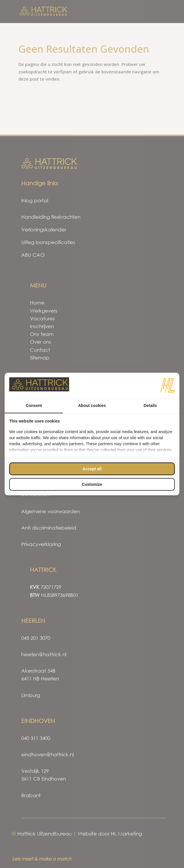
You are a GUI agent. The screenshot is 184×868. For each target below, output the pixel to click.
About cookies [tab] (92, 406)
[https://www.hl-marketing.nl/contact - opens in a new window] (168, 385)
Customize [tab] (92, 484)
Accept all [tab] (92, 469)
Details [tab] (150, 406)
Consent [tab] (34, 406)
